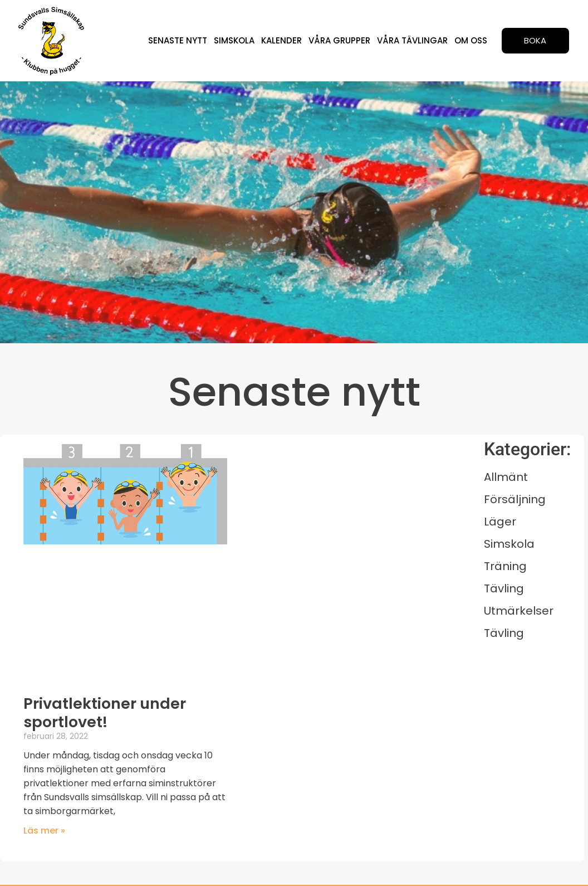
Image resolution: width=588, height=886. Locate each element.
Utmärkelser (519, 611)
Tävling (504, 588)
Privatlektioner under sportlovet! (105, 712)
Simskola (239, 40)
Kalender (285, 40)
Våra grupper (342, 40)
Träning (505, 566)
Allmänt (506, 477)
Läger (500, 522)
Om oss (471, 40)
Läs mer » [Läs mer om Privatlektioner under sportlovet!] (44, 831)
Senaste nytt (184, 40)
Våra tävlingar (414, 40)
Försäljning (515, 499)
